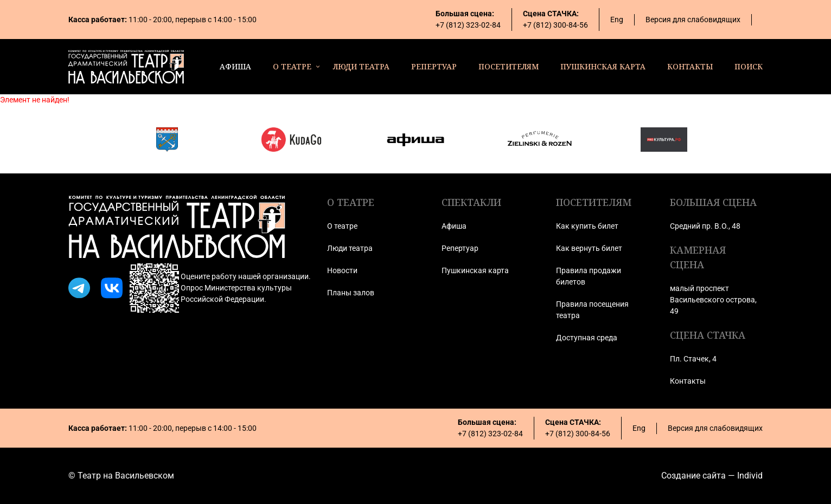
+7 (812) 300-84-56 (555, 25)
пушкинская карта (603, 66)
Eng (617, 20)
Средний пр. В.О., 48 (705, 226)
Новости (342, 270)
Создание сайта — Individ (712, 476)
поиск (749, 66)
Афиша (454, 226)
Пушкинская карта (475, 270)
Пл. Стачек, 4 (693, 359)
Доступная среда (587, 338)
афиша (235, 66)
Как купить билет (587, 226)
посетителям (509, 66)
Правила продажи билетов (589, 276)
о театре (292, 66)
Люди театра (350, 248)
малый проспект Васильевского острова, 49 (713, 300)
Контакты (688, 381)
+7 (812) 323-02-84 (468, 25)
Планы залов (351, 293)
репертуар (434, 66)
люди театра (361, 66)
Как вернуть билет (589, 248)
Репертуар (460, 248)
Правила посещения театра (592, 310)
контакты (690, 66)
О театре (342, 226)
